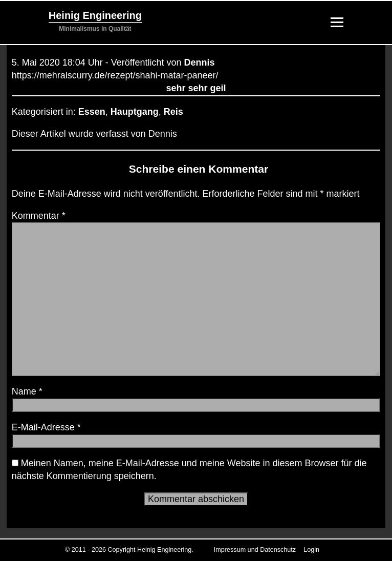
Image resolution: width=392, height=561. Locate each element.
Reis (173, 112)
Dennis (200, 63)
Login (311, 550)
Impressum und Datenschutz (255, 550)
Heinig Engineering (95, 15)
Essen (92, 112)
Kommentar (39, 216)
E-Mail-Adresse (46, 427)
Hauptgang (135, 112)
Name (27, 391)
